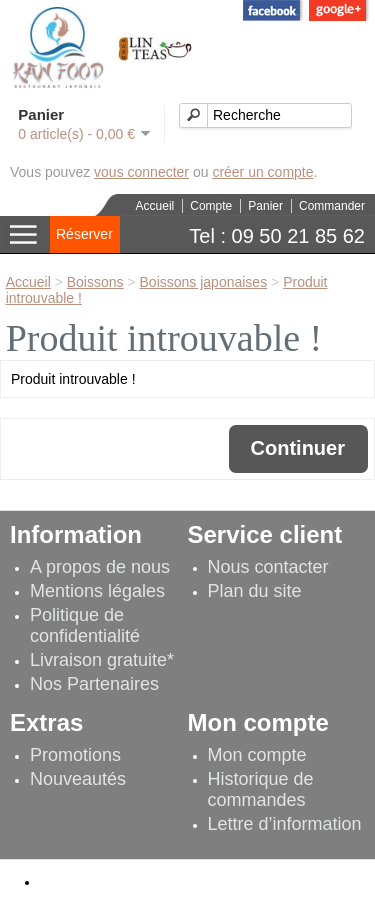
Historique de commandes (261, 789)
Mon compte (257, 755)
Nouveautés (78, 779)
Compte (211, 206)
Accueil (155, 206)
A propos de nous (100, 567)
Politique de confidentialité (85, 625)
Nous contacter (268, 567)
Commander (332, 206)
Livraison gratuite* (102, 660)
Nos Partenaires (94, 684)
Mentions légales (97, 591)
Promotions (75, 755)
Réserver (84, 234)
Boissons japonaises (204, 282)
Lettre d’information (285, 824)
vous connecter (141, 172)
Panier (265, 206)
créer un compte (262, 172)
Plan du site (255, 591)
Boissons (95, 282)
